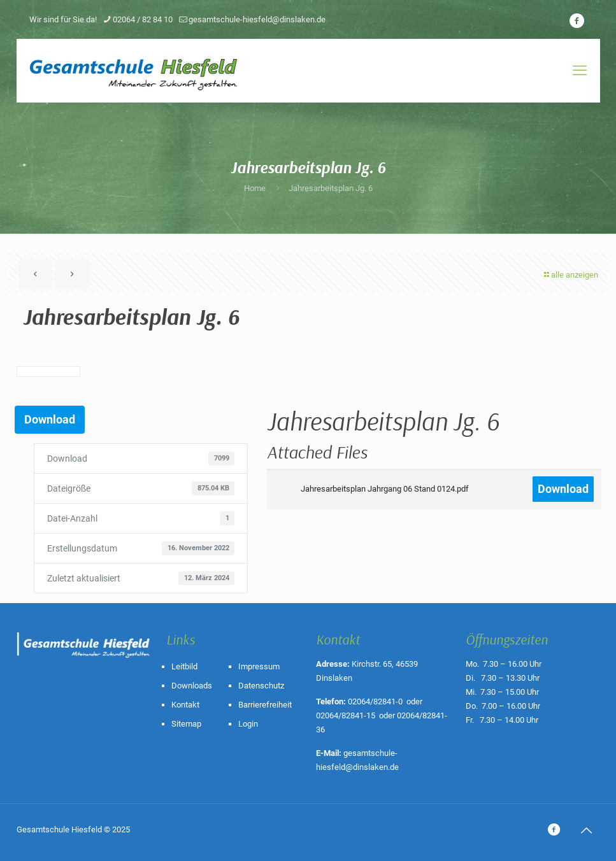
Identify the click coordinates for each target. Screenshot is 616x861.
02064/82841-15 (346, 715)
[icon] (577, 21)
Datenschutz (261, 686)
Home (255, 188)
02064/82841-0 (375, 701)
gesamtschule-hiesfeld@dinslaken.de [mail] (257, 19)
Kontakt (185, 705)
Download (50, 419)
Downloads (192, 686)
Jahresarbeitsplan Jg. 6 (331, 188)
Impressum (259, 666)
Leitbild (184, 666)
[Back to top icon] (587, 830)
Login (248, 724)
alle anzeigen (570, 275)
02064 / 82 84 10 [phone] (143, 19)
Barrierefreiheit (265, 705)
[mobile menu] (580, 71)
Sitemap (186, 724)
